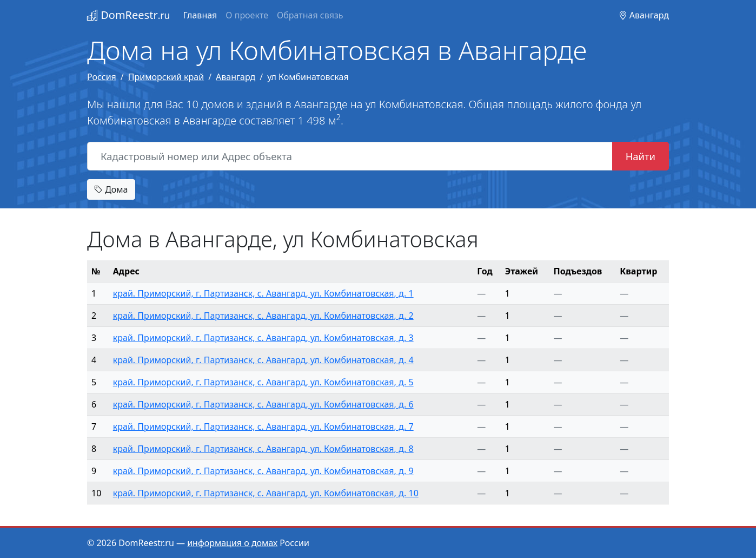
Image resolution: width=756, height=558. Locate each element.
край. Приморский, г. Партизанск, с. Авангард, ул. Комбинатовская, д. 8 (263, 449)
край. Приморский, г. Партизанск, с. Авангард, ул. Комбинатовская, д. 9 (263, 471)
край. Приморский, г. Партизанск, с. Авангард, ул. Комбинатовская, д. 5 (263, 382)
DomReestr (128, 15)
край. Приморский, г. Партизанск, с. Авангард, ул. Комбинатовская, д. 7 (263, 426)
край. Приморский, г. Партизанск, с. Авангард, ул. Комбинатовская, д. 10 (266, 493)
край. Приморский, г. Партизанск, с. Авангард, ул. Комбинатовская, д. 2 (263, 316)
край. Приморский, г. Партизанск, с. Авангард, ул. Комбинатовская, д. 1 (263, 293)
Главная (200, 15)
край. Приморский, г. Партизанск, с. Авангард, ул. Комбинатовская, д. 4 (263, 360)
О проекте (247, 15)
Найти (641, 156)
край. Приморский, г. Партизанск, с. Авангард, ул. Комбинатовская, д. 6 (263, 404)
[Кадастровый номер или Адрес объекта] (350, 156)
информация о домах (232, 543)
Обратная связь (310, 15)
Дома (111, 189)
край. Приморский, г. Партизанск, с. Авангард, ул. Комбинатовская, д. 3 (263, 338)
